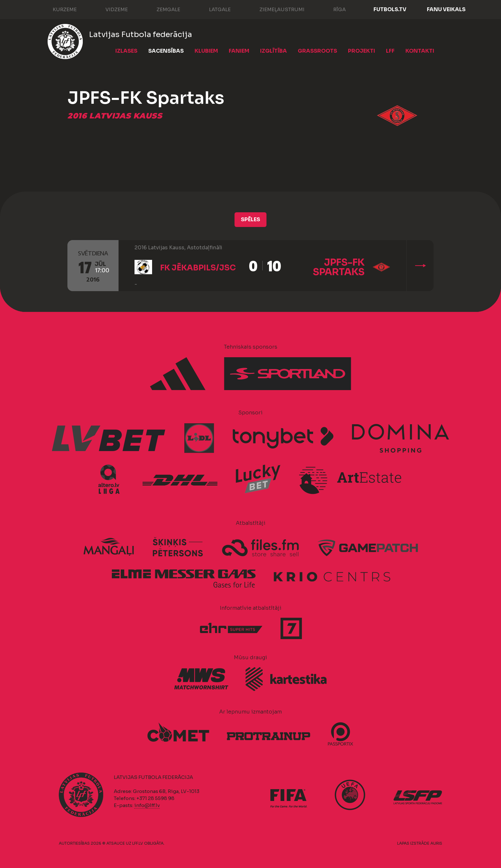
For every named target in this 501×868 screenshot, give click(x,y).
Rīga (333, 9)
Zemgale (162, 9)
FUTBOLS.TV (390, 9)
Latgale (213, 9)
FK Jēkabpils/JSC (198, 268)
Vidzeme (110, 9)
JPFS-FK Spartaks (339, 267)
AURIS (436, 843)
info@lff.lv (147, 805)
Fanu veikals (446, 9)
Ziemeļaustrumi (276, 9)
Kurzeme (58, 9)
